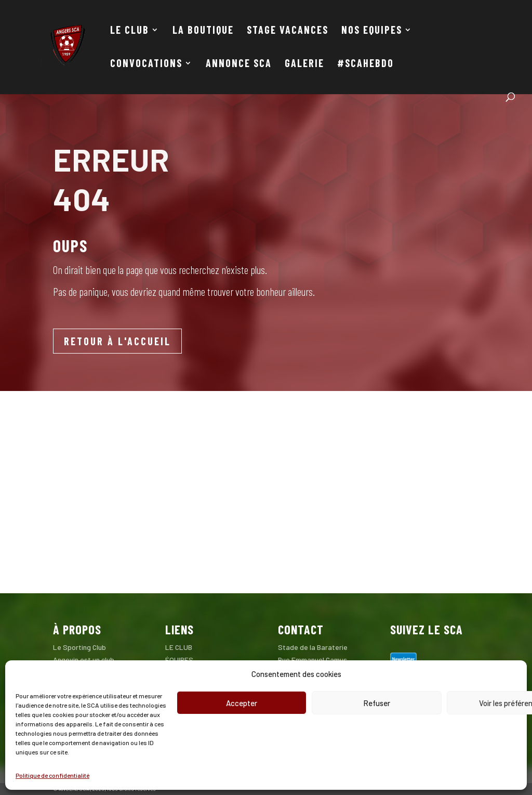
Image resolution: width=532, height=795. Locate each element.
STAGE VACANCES (288, 31)
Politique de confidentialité (52, 775)
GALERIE (304, 64)
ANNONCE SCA (239, 64)
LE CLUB (130, 31)
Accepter (242, 703)
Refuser (377, 703)
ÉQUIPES (179, 660)
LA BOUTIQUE (203, 31)
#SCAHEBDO (365, 64)
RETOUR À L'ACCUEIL (117, 341)
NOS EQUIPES (372, 31)
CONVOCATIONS (146, 64)
